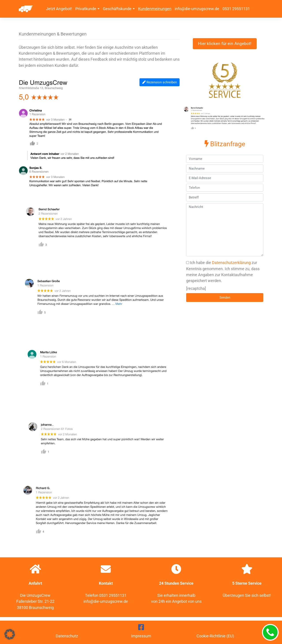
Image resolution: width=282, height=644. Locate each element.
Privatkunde (86, 9)
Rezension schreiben (160, 82)
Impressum (141, 636)
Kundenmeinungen (155, 9)
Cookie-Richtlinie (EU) (215, 636)
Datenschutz (67, 636)
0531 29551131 (236, 9)
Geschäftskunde (117, 9)
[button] (10, 634)
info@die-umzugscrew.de (197, 9)
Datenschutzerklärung (231, 263)
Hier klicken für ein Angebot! (225, 44)
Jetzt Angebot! (59, 9)
